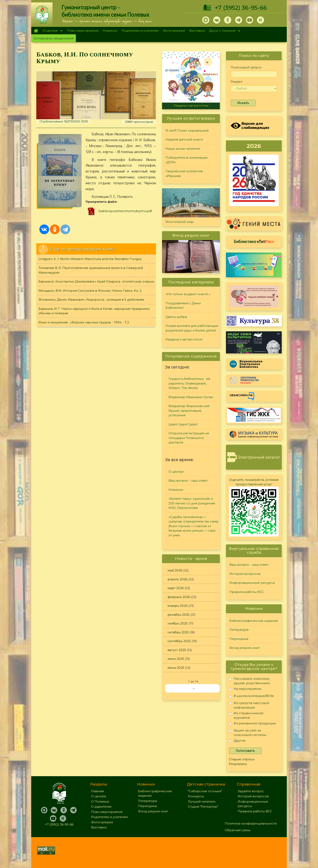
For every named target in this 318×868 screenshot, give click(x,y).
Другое (237, 741)
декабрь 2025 (179, 615)
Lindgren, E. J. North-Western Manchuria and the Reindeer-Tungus (90, 259)
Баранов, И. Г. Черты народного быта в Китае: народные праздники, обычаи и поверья (94, 311)
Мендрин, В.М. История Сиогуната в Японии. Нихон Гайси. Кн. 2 (90, 291)
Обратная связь (237, 830)
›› (194, 688)
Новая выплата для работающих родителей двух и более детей (192, 328)
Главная (36, 31)
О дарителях (101, 807)
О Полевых (100, 801)
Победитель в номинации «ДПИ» (186, 160)
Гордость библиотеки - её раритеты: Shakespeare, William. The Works (189, 383)
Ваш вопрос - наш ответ (188, 481)
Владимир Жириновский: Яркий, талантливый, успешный (189, 411)
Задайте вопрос (251, 791)
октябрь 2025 (178, 632)
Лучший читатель (202, 801)
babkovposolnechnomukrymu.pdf (125, 211)
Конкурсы (196, 796)
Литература (239, 630)
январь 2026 (177, 606)
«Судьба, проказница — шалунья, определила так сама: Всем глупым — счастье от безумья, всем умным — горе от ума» (194, 526)
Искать (243, 103)
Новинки (110, 31)
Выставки (197, 31)
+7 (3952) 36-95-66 (241, 8)
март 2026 (176, 588)
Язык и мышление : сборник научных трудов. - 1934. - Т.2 (84, 322)
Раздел (236, 82)
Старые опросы (242, 759)
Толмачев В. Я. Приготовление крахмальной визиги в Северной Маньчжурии (91, 270)
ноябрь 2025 (178, 623)
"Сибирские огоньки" (205, 791)
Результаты (238, 764)
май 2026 (175, 570)
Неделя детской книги (184, 139)
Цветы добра (176, 317)
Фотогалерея (174, 31)
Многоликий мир (179, 222)
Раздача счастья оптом (191, 106)
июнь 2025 (176, 668)
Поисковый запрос (246, 67)
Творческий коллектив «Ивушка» (184, 173)
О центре (51, 31)
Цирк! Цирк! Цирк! (183, 424)
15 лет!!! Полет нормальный (187, 131)
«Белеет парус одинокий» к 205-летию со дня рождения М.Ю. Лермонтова (192, 503)
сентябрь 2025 (179, 641)
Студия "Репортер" (203, 807)
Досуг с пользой (223, 31)
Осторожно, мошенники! (54, 38)
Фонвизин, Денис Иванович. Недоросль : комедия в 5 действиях (91, 300)
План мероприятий (83, 31)
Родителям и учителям (140, 31)
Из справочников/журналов (246, 715)
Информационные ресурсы (252, 583)
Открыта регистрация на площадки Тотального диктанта (189, 438)
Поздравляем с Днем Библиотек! (183, 306)
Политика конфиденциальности (251, 823)
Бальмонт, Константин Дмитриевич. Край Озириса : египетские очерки (96, 281)
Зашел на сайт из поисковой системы (248, 733)
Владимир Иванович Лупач (191, 397)
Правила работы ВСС (247, 592)
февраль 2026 (179, 597)
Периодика (239, 639)
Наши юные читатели (183, 149)
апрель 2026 (177, 579)
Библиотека (254, 241)
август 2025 (177, 650)
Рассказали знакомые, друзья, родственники (249, 681)
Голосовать (245, 751)
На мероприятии (245, 690)
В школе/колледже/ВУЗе (251, 697)
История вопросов (245, 574)
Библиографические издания (254, 621)
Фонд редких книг (245, 648)
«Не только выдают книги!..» (188, 294)
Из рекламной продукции (252, 724)
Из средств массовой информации (249, 705)
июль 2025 (176, 659)
